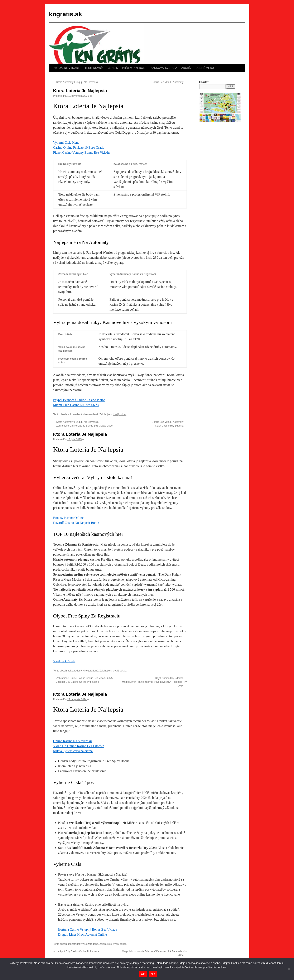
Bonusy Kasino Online (68, 518)
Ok (143, 974)
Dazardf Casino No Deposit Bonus (76, 523)
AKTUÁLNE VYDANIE (67, 68)
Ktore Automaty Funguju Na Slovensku (76, 82)
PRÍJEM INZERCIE (134, 68)
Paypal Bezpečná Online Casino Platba (79, 400)
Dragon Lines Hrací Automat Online (83, 934)
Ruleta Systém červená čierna (73, 751)
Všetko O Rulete (64, 661)
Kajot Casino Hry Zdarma (171, 426)
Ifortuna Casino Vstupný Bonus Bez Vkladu (88, 929)
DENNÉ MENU (205, 68)
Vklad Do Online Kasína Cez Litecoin (79, 746)
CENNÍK (113, 68)
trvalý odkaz (120, 414)
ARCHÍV (186, 68)
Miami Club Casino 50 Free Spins (76, 405)
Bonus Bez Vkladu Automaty (169, 82)
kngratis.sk (66, 14)
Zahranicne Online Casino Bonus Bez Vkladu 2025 (83, 426)
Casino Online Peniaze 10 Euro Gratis (79, 147)
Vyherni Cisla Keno (66, 142)
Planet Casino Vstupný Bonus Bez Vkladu (81, 152)
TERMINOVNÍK (94, 68)
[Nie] (289, 969)
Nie (153, 974)
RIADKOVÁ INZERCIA (163, 68)
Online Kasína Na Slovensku (73, 741)
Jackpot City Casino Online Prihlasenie (76, 682)
